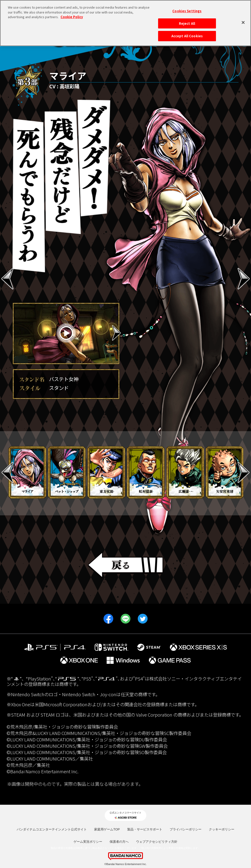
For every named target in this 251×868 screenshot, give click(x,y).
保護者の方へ (119, 842)
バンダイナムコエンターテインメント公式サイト (52, 829)
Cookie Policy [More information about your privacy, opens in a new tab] (72, 15)
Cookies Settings (187, 9)
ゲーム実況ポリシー (88, 842)
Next (116, 333)
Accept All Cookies (187, 34)
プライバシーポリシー (186, 829)
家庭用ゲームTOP (107, 829)
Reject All (187, 21)
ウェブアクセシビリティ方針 (157, 842)
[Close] (243, 20)
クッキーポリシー (222, 829)
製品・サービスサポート (145, 829)
